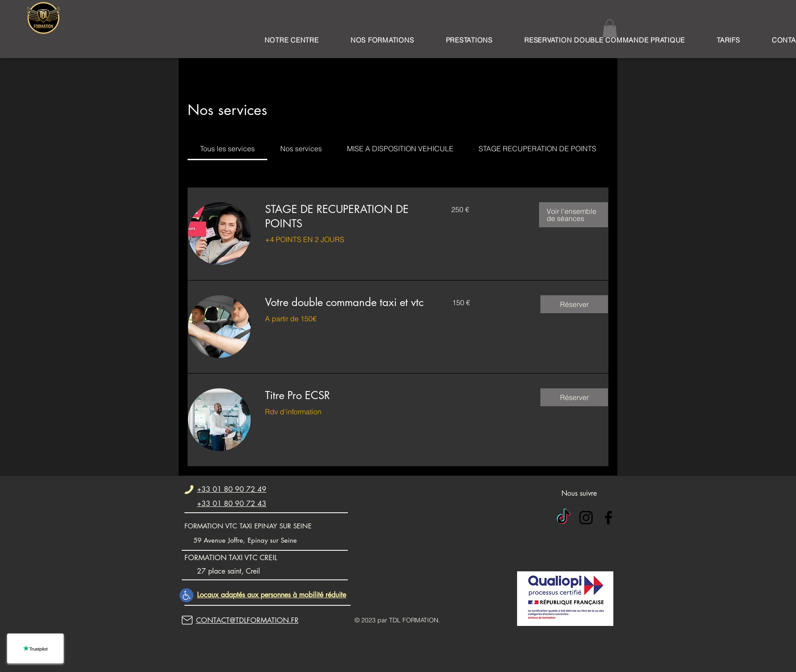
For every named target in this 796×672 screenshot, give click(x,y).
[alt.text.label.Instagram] (586, 518)
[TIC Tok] (564, 518)
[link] (227, 149)
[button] (382, 40)
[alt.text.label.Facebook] (608, 518)
